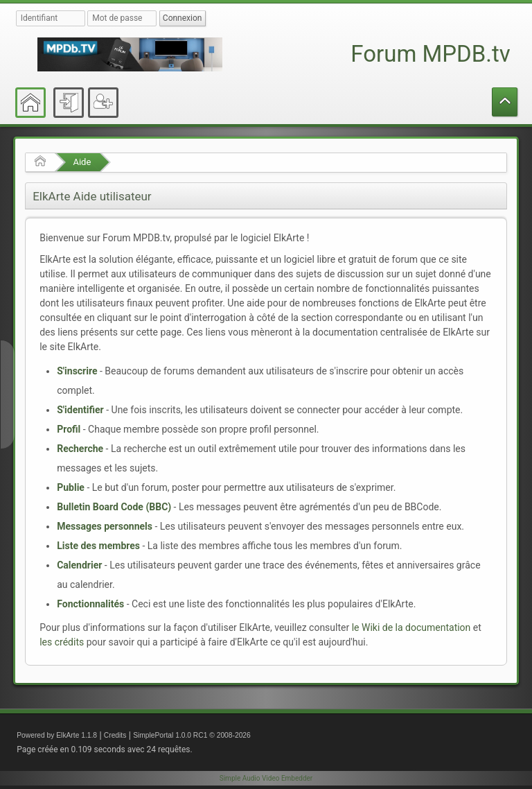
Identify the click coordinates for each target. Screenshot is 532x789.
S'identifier (80, 410)
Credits (115, 735)
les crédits (62, 642)
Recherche (80, 449)
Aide (82, 162)
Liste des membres (98, 546)
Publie (71, 487)
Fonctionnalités (90, 604)
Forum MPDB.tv (430, 54)
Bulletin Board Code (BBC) (114, 507)
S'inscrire (77, 371)
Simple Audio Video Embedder (266, 778)
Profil (69, 429)
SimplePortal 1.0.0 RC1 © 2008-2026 (192, 735)
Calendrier (79, 565)
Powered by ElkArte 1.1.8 (57, 735)
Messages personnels (105, 526)
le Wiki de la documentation (411, 627)
